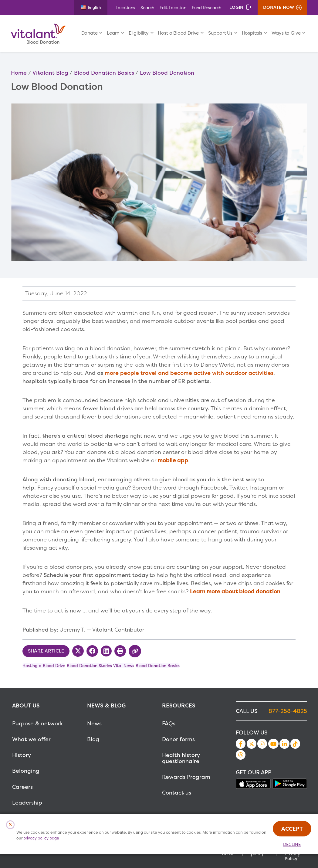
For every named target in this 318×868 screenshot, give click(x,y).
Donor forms (178, 739)
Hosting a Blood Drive (44, 666)
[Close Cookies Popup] (10, 825)
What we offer (31, 739)
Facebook (241, 744)
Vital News (124, 666)
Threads (241, 755)
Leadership (27, 803)
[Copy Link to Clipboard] (135, 651)
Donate (90, 33)
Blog (93, 739)
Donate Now (279, 7)
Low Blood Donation (167, 73)
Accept (292, 829)
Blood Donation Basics (104, 73)
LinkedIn (284, 744)
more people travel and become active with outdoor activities (189, 373)
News (94, 723)
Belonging (26, 771)
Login (236, 7)
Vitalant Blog (50, 73)
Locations (125, 7)
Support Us (220, 33)
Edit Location (173, 7)
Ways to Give (286, 33)
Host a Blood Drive (178, 33)
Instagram (262, 744)
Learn (113, 33)
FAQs (169, 723)
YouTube (273, 744)
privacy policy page (41, 838)
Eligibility (139, 33)
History (22, 755)
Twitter (252, 744)
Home (19, 73)
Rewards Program (186, 777)
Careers (22, 787)
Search (147, 7)
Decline (292, 844)
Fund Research (206, 7)
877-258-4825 (288, 711)
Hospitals (252, 33)
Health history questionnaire (181, 758)
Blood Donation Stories (89, 666)
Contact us (177, 793)
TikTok (295, 744)
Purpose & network (38, 723)
